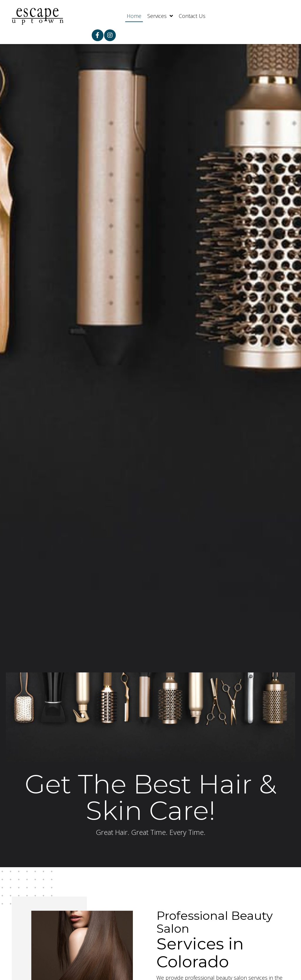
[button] (98, 35)
